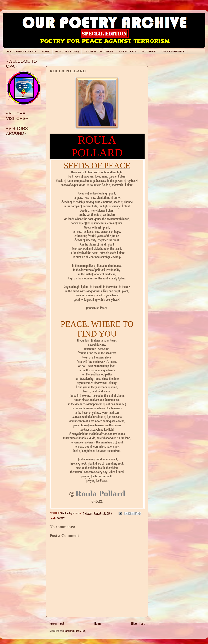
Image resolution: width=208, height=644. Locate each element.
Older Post (138, 623)
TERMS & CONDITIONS (99, 52)
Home (98, 623)
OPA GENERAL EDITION (21, 52)
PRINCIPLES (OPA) (67, 52)
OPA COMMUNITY (173, 52)
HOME (46, 52)
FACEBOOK (149, 52)
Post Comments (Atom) (75, 631)
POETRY (61, 518)
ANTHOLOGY (127, 52)
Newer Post (57, 623)
